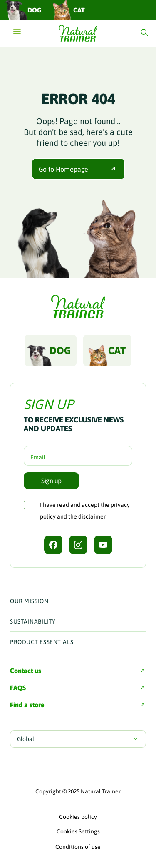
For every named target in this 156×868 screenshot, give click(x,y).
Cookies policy (78, 817)
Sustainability (33, 621)
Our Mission (29, 601)
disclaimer (92, 516)
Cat (67, 10)
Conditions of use (78, 847)
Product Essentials (42, 642)
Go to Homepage (78, 169)
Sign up (51, 481)
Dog (23, 10)
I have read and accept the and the (85, 511)
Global (78, 739)
